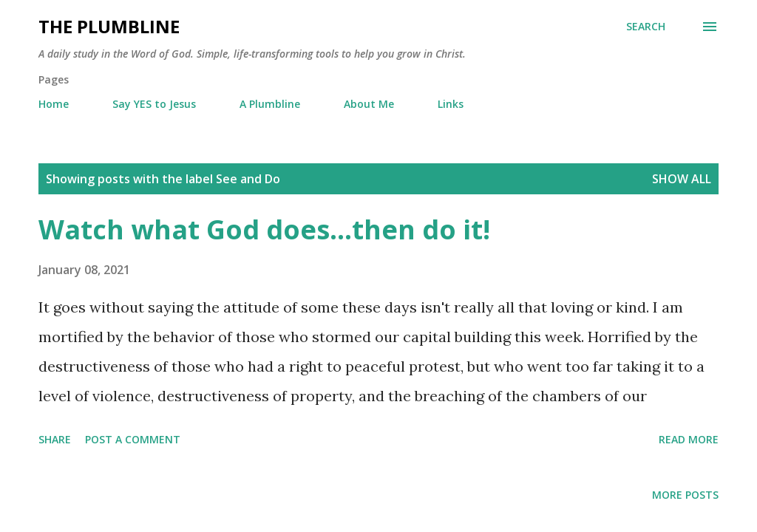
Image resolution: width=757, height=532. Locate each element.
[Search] (646, 27)
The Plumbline (109, 26)
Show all (682, 179)
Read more (689, 439)
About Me (369, 104)
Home (54, 104)
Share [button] (55, 439)
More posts (685, 495)
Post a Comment (133, 439)
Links (451, 104)
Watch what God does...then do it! (264, 229)
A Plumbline (270, 104)
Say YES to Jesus (154, 104)
